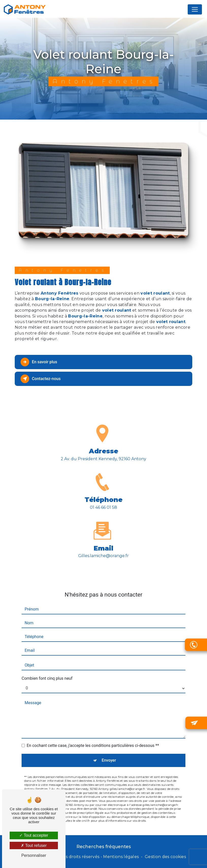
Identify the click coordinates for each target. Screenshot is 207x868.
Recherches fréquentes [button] (104, 847)
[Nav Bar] (195, 10)
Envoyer (109, 748)
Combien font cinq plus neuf (47, 666)
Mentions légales (121, 857)
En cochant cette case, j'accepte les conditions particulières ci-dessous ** (93, 733)
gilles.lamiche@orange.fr (103, 543)
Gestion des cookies (165, 857)
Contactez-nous (41, 379)
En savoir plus (39, 362)
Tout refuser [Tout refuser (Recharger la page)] (34, 845)
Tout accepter (34, 835)
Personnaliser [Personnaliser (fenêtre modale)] (34, 855)
